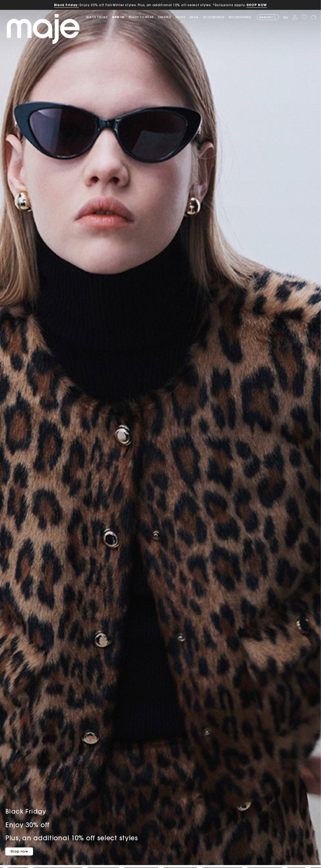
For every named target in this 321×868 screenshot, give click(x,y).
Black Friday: (66, 5)
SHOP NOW (257, 5)
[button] (120, 17)
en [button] (286, 17)
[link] (99, 17)
